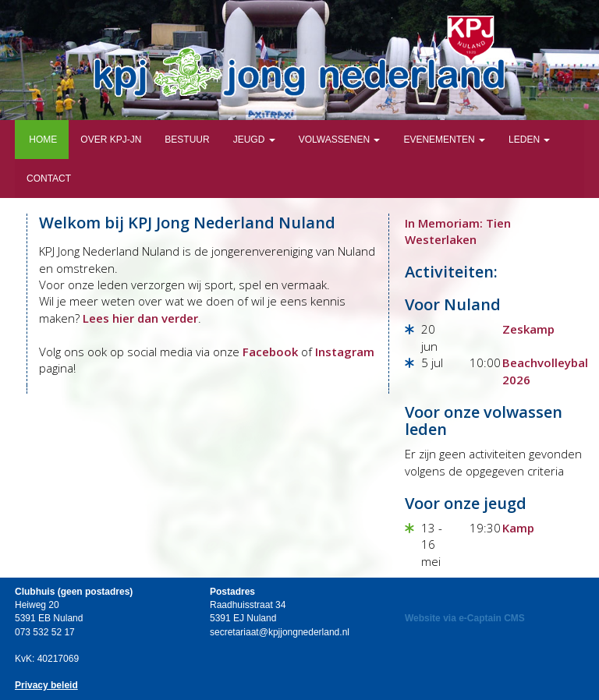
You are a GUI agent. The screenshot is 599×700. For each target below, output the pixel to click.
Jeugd (254, 140)
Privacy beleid (46, 685)
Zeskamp (528, 329)
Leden (529, 140)
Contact (49, 179)
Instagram (345, 352)
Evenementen (444, 140)
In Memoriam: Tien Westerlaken (458, 231)
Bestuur (187, 140)
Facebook (270, 352)
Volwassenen (340, 140)
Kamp (518, 528)
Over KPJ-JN (111, 140)
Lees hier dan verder (140, 318)
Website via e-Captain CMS (465, 618)
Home (42, 140)
